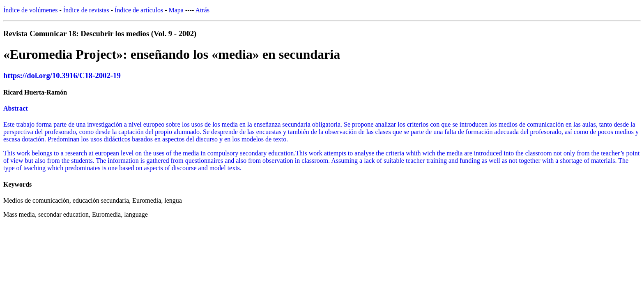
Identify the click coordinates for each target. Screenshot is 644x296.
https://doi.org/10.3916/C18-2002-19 (62, 75)
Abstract (16, 108)
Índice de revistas (86, 10)
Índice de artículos (139, 10)
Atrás (202, 10)
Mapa (176, 10)
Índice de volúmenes (30, 10)
